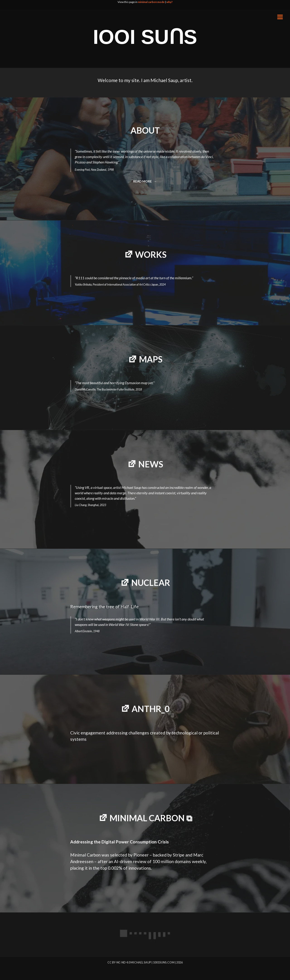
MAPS (151, 359)
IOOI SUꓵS (145, 37)
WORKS (151, 254)
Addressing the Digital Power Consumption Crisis (120, 842)
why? (169, 2)
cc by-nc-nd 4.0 (119, 962)
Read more (144, 183)
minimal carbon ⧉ (151, 818)
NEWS (151, 464)
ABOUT (145, 130)
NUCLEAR (151, 583)
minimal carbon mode (151, 2)
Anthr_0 (151, 709)
